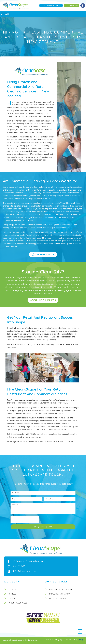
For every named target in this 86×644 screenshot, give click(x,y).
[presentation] (25, 519)
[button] (51, 6)
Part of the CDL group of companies (60, 640)
